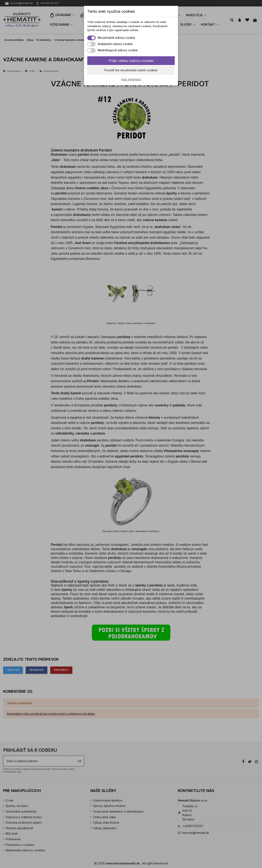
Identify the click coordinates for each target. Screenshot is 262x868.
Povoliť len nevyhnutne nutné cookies (131, 70)
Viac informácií (131, 79)
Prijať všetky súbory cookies (131, 61)
